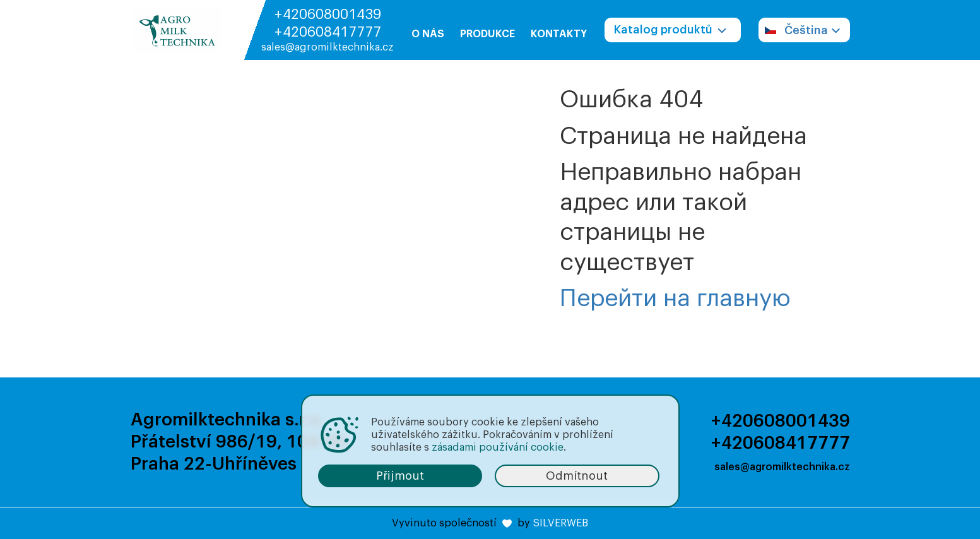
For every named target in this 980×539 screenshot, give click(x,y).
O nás (428, 34)
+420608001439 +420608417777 (328, 23)
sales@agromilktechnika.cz (328, 47)
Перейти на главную (675, 299)
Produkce (487, 34)
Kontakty (559, 34)
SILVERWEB (560, 523)
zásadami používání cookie (498, 447)
